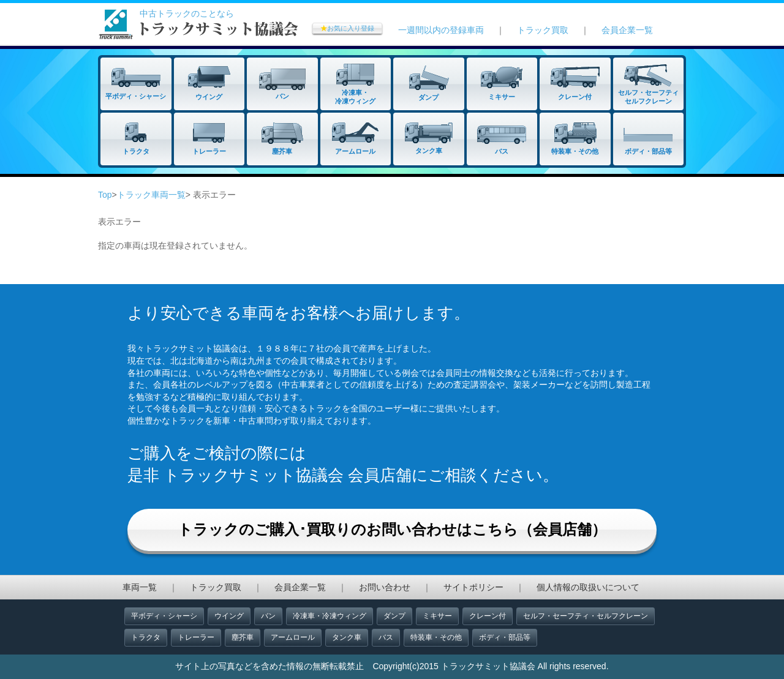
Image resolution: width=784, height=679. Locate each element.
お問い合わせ (385, 587)
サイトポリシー (473, 587)
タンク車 (347, 637)
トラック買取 (543, 30)
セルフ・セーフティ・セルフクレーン (586, 616)
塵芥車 (243, 637)
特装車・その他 (436, 637)
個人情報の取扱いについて (588, 587)
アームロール (293, 637)
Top (105, 195)
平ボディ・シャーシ (164, 616)
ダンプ (394, 616)
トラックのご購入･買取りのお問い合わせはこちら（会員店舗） (392, 529)
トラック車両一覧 (151, 195)
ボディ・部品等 (505, 637)
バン (268, 616)
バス (386, 637)
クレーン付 (488, 616)
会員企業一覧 (627, 30)
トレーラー (196, 637)
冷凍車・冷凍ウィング (330, 616)
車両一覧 (140, 587)
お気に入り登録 (347, 28)
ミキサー (437, 616)
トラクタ (146, 637)
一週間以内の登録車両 (441, 30)
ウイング (229, 616)
